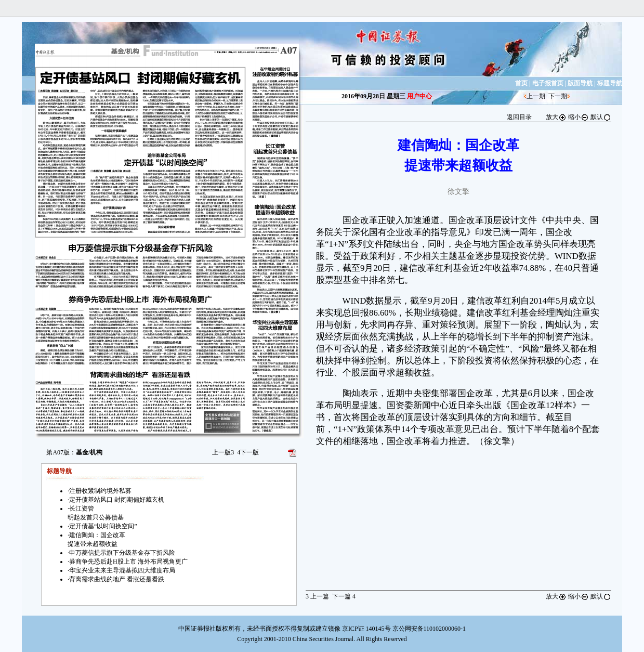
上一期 (536, 96)
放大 (556, 117)
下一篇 (344, 596)
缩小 (579, 117)
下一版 (248, 452)
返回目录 (519, 117)
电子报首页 (548, 83)
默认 (601, 117)
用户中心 (419, 96)
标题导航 (610, 83)
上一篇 (317, 596)
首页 (521, 83)
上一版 (223, 452)
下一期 (558, 96)
